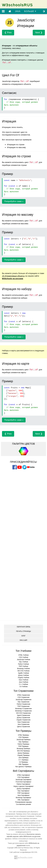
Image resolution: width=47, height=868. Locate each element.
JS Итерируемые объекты (13, 276)
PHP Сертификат (24, 793)
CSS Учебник (24, 657)
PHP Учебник (24, 666)
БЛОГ (24, 636)
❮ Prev (8, 33)
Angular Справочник (23, 720)
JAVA (18, 11)
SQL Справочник (23, 702)
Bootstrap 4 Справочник (23, 711)
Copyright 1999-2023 (14, 848)
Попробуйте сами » (14, 201)
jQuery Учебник (23, 675)
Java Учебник (23, 682)
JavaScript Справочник (23, 700)
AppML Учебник (23, 673)
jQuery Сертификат (23, 789)
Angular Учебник (23, 678)
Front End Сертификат (24, 782)
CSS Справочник (23, 697)
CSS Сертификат (24, 777)
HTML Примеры (24, 735)
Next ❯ (39, 33)
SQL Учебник (23, 662)
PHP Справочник (24, 706)
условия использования (17, 830)
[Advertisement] (24, 486)
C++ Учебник (24, 684)
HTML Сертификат (24, 775)
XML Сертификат (24, 800)
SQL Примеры (23, 742)
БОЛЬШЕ (30, 11)
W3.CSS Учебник (23, 671)
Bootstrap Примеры (23, 749)
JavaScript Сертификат (23, 780)
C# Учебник (23, 687)
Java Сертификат (23, 795)
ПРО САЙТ (23, 640)
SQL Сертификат (23, 791)
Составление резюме (23, 804)
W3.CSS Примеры (24, 751)
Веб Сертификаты (23, 771)
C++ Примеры (23, 760)
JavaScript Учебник (23, 660)
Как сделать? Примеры (23, 767)
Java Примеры (23, 758)
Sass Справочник (23, 722)
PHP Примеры (23, 746)
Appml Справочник (23, 715)
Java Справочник (23, 724)
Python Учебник (23, 664)
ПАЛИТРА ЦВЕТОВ (23, 444)
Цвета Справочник (23, 727)
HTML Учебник (23, 655)
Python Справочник (23, 704)
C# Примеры (23, 762)
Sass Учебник (24, 680)
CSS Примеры (23, 737)
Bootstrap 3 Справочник (23, 709)
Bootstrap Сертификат (23, 798)
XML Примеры (24, 764)
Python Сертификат (23, 784)
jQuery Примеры (23, 753)
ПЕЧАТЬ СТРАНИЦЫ (24, 631)
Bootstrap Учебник (23, 669)
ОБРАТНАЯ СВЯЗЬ (24, 627)
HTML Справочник (24, 695)
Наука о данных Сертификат (24, 786)
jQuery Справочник (23, 718)
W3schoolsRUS (17, 5)
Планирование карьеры (23, 802)
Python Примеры (23, 744)
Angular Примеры (23, 755)
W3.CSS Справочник (23, 713)
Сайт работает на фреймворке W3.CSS (23, 852)
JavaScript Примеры (24, 740)
